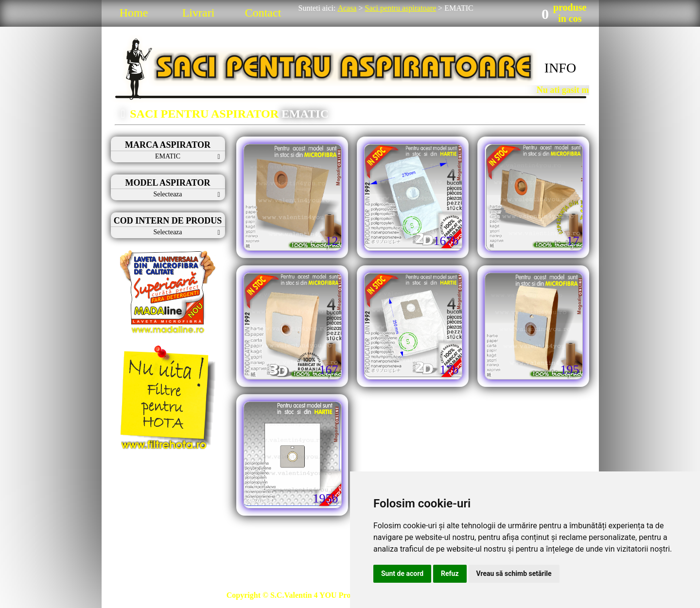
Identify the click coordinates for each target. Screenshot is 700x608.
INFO (560, 68)
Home (134, 13)
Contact (263, 13)
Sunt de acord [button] (402, 573)
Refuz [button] (450, 573)
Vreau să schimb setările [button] (514, 573)
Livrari (199, 13)
